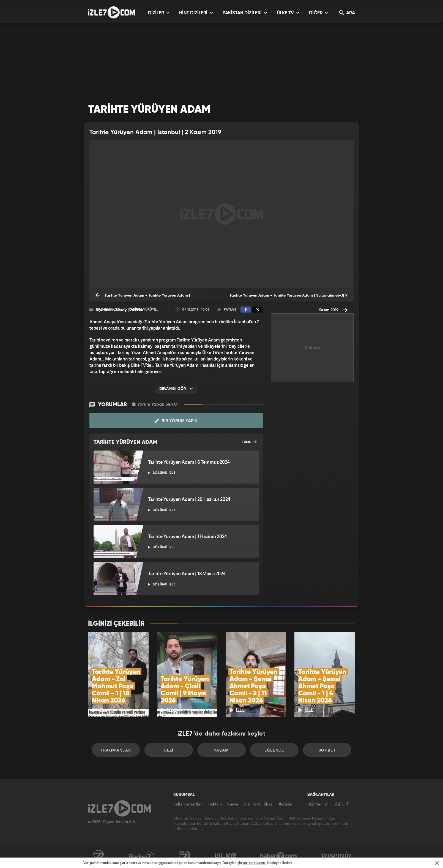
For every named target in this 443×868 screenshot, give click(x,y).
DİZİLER (159, 13)
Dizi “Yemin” (318, 804)
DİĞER (318, 13)
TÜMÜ (249, 442)
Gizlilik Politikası (259, 804)
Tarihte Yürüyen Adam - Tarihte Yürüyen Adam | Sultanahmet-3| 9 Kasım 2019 (289, 298)
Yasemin (337, 856)
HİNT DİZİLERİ (196, 13)
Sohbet (327, 750)
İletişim (286, 804)
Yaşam (222, 750)
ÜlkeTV (225, 856)
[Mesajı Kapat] (437, 863)
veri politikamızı (254, 863)
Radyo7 (142, 856)
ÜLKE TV (288, 13)
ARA (347, 13)
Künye (233, 804)
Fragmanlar (116, 750)
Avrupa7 (185, 856)
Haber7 (279, 856)
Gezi (169, 750)
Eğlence (274, 750)
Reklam (215, 804)
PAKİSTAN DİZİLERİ (245, 13)
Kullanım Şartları (188, 804)
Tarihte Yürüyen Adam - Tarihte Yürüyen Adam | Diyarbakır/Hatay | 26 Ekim (143, 297)
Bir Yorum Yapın (176, 421)
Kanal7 (98, 856)
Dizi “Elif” (342, 804)
